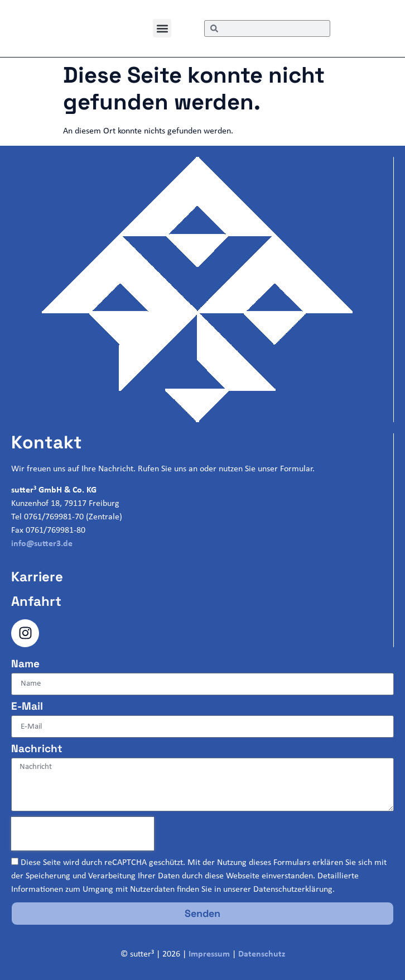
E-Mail (27, 707)
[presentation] (83, 834)
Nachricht (37, 749)
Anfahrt (36, 601)
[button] (162, 28)
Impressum (209, 954)
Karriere (37, 577)
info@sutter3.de (42, 544)
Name (25, 665)
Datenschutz (262, 954)
